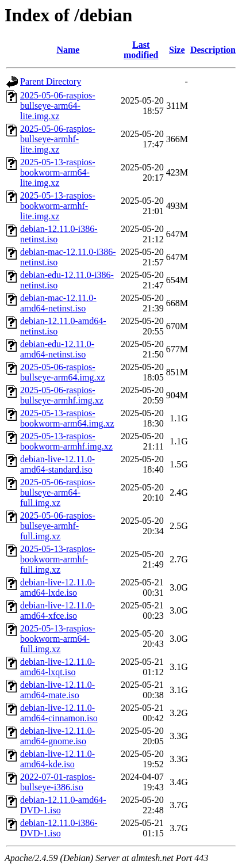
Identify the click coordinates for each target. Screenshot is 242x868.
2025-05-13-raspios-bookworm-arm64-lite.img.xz (58, 172)
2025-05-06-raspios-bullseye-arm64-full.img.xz (58, 492)
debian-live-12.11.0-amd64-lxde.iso (57, 587)
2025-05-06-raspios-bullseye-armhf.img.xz (62, 395)
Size (177, 50)
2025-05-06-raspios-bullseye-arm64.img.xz (63, 372)
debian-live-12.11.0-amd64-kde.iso (57, 759)
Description (213, 50)
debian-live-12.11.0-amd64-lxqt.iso (57, 667)
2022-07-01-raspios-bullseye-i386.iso (58, 782)
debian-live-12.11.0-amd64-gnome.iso (57, 736)
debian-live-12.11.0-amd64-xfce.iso (57, 610)
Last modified (141, 50)
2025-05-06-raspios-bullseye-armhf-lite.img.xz (58, 139)
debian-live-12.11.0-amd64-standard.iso (57, 464)
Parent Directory (51, 81)
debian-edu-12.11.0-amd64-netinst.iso (57, 349)
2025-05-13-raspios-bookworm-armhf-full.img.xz (58, 559)
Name (68, 50)
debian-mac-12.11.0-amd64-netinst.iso (58, 303)
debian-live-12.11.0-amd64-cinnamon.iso (59, 713)
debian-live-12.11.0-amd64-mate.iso (57, 690)
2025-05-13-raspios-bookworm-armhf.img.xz (66, 441)
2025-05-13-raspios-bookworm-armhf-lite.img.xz (58, 206)
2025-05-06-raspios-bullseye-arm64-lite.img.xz (58, 106)
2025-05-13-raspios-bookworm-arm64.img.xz (67, 418)
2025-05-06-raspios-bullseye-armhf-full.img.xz (58, 526)
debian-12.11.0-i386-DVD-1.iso (59, 828)
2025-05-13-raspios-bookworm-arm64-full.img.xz (58, 639)
